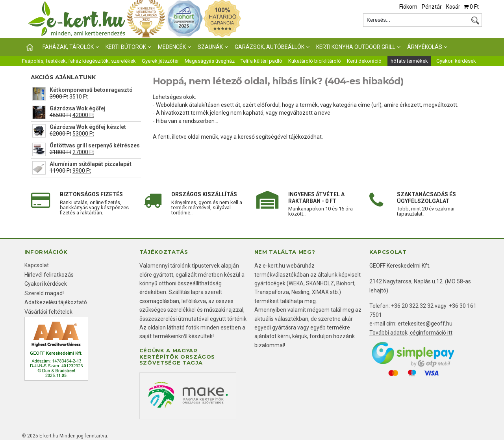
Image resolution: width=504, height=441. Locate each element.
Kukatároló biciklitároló (315, 61)
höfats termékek (409, 61)
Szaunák (210, 47)
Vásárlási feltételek (48, 312)
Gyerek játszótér (160, 61)
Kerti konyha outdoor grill (356, 47)
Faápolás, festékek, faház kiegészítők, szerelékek (79, 61)
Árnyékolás (425, 47)
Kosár (453, 7)
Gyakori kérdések (456, 61)
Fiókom (408, 7)
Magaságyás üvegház (210, 61)
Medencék (172, 47)
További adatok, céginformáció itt (411, 333)
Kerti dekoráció (364, 61)
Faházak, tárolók (68, 47)
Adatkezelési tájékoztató (56, 302)
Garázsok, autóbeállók (270, 47)
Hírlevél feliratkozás (49, 275)
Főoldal (29, 47)
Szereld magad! (44, 293)
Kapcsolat (37, 265)
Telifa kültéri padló (261, 61)
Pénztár (432, 7)
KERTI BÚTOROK (126, 47)
